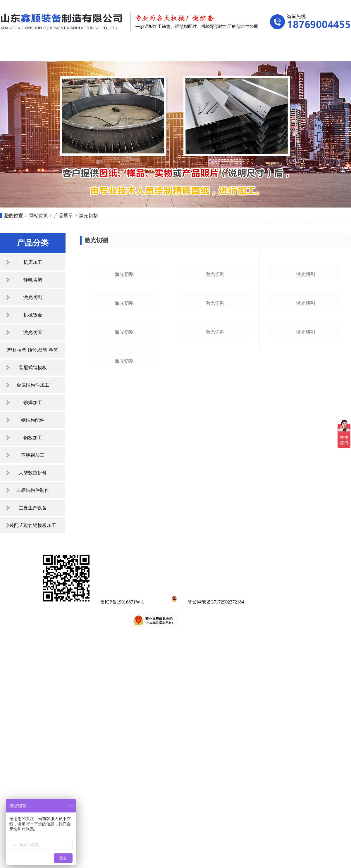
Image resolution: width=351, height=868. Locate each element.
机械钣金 (33, 315)
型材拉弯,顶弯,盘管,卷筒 (33, 350)
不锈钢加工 (33, 455)
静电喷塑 (33, 280)
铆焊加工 (33, 403)
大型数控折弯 (33, 473)
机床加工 (33, 262)
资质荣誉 (223, 52)
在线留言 (272, 52)
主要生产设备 (33, 508)
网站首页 (25, 52)
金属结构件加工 (33, 385)
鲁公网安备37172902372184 (207, 838)
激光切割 (88, 216)
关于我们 (74, 52)
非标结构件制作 (33, 490)
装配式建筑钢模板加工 (33, 525)
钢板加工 (33, 438)
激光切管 (33, 332)
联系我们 (322, 52)
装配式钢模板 (33, 368)
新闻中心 (173, 52)
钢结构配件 (33, 420)
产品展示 (124, 52)
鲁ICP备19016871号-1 (122, 838)
